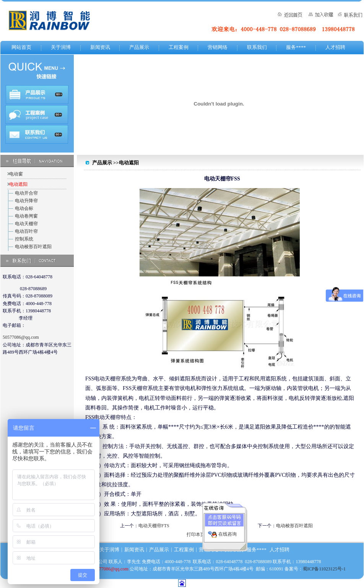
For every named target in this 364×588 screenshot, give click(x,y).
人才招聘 (335, 47)
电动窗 (16, 174)
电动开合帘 (26, 193)
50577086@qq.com (21, 337)
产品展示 (139, 47)
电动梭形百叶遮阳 (33, 247)
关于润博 (61, 47)
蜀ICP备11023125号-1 (324, 569)
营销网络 (218, 47)
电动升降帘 (26, 201)
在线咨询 (227, 532)
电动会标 (24, 208)
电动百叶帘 (26, 231)
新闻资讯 (100, 47)
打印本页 (196, 534)
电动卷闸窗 (26, 216)
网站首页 (21, 47)
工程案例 (179, 47)
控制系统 (24, 239)
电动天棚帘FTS (154, 526)
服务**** (296, 47)
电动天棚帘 (26, 224)
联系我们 (257, 47)
